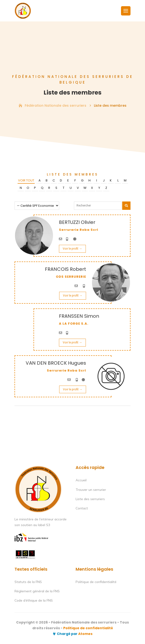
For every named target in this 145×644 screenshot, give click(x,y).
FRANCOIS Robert (65, 269)
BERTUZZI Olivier (77, 222)
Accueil (81, 480)
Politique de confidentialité (96, 582)
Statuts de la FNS (28, 582)
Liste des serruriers (90, 499)
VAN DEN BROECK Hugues (56, 363)
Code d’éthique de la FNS (34, 600)
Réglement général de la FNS (37, 591)
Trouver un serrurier (91, 490)
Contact (82, 508)
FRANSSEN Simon (79, 316)
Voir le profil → (72, 249)
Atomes (85, 634)
